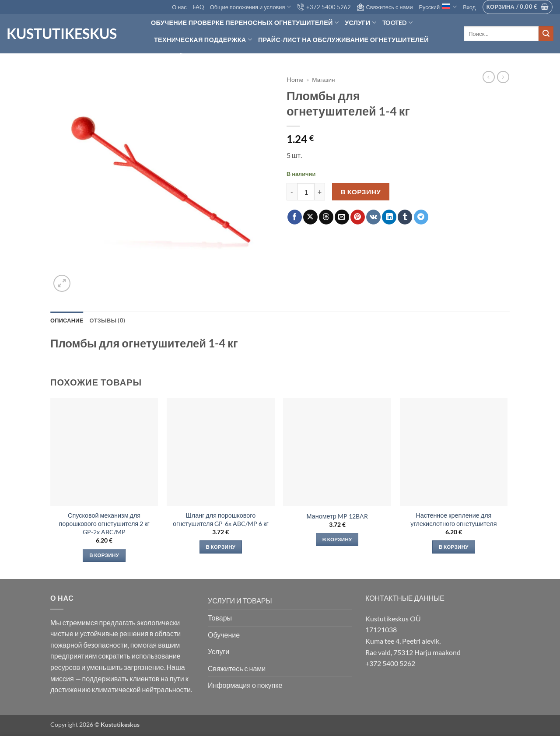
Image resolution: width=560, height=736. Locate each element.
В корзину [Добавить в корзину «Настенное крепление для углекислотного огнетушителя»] (454, 547)
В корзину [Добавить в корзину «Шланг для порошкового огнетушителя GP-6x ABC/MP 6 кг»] (220, 547)
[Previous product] (503, 77)
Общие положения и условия (250, 7)
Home (295, 80)
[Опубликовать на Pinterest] (358, 217)
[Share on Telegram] (421, 217)
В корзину (361, 192)
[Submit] (546, 34)
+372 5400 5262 (324, 7)
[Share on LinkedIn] (389, 217)
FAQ (198, 7)
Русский (438, 7)
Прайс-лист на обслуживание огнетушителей (343, 40)
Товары (220, 618)
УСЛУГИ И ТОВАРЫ (240, 601)
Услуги (360, 23)
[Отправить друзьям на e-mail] (342, 217)
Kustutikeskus (62, 34)
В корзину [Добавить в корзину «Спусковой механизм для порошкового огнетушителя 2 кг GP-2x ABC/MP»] (104, 555)
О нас (179, 7)
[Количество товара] (306, 192)
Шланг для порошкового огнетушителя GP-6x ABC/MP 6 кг (221, 519)
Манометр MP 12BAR (337, 516)
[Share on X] (310, 217)
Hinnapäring (176, 56)
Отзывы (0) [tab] (108, 320)
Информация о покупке (245, 685)
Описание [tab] (67, 320)
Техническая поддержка (203, 40)
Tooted (397, 23)
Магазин (323, 80)
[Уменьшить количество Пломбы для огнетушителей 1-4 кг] (292, 192)
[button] (469, 7)
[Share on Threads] (326, 217)
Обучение (224, 635)
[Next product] (489, 77)
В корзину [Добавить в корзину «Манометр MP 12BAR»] (337, 539)
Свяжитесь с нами (385, 7)
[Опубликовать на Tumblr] (405, 217)
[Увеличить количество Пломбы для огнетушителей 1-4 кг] (320, 192)
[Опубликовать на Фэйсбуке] (295, 217)
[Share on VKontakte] (373, 217)
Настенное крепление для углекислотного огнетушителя (453, 519)
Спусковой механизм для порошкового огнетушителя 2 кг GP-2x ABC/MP (104, 523)
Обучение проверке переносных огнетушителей (245, 23)
